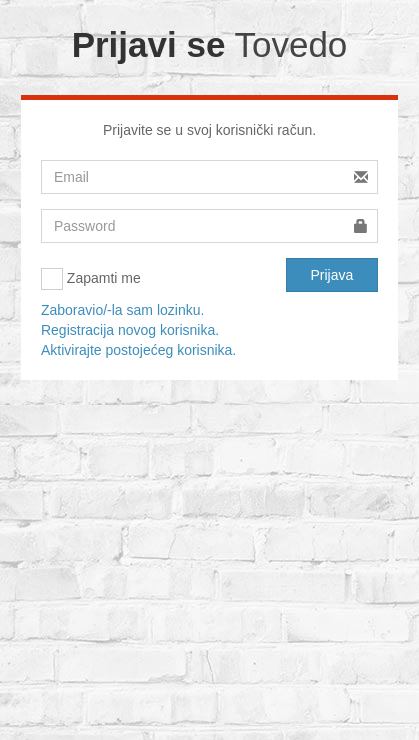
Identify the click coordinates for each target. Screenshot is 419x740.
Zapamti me (91, 279)
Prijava (331, 275)
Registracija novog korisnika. (130, 330)
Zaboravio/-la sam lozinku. (122, 310)
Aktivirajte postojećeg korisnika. (138, 350)
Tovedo (290, 44)
